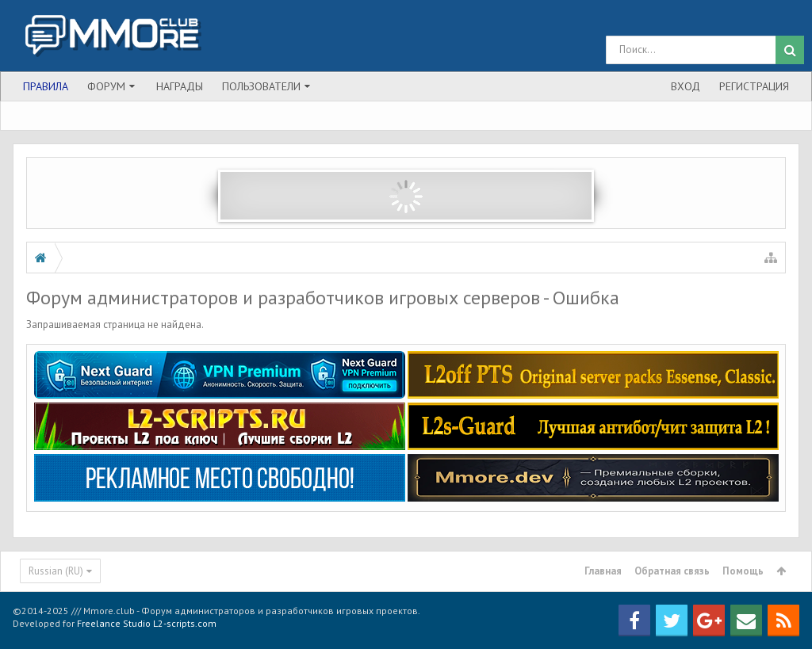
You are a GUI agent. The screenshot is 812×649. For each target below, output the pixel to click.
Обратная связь (672, 571)
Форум (106, 86)
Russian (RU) (56, 571)
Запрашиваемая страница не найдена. (115, 324)
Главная (603, 571)
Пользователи (261, 86)
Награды (180, 86)
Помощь (743, 571)
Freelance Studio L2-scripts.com (147, 623)
